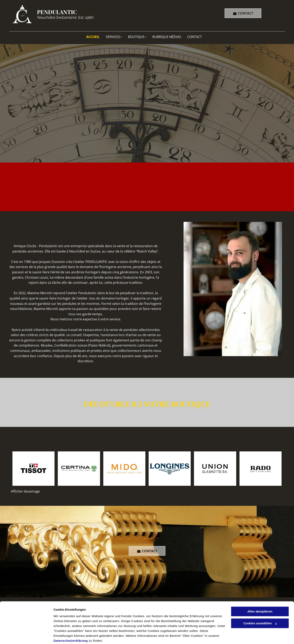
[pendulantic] (33, 469)
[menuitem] (96, 37)
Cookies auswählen (68, 636)
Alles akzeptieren (260, 595)
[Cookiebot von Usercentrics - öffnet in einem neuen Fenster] (26, 636)
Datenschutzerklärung (71, 625)
